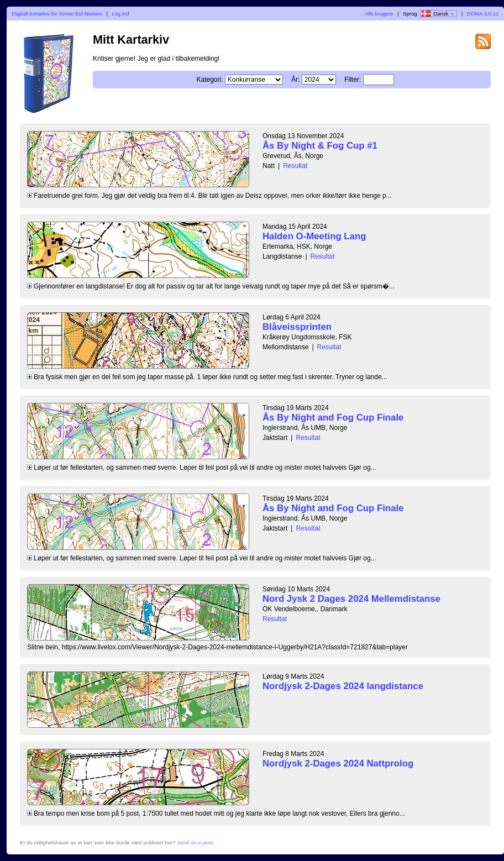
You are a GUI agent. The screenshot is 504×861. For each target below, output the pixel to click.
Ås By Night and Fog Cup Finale (333, 418)
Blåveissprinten (297, 327)
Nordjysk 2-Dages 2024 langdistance (343, 686)
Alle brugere (379, 14)
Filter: (353, 80)
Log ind (120, 14)
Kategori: (209, 80)
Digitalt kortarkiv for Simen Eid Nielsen (57, 14)
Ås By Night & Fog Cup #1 (320, 146)
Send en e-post (195, 842)
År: (295, 80)
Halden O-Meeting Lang (314, 236)
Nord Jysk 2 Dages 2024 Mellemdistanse (351, 599)
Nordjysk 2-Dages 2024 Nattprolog (338, 763)
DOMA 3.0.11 (483, 14)
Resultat (295, 166)
